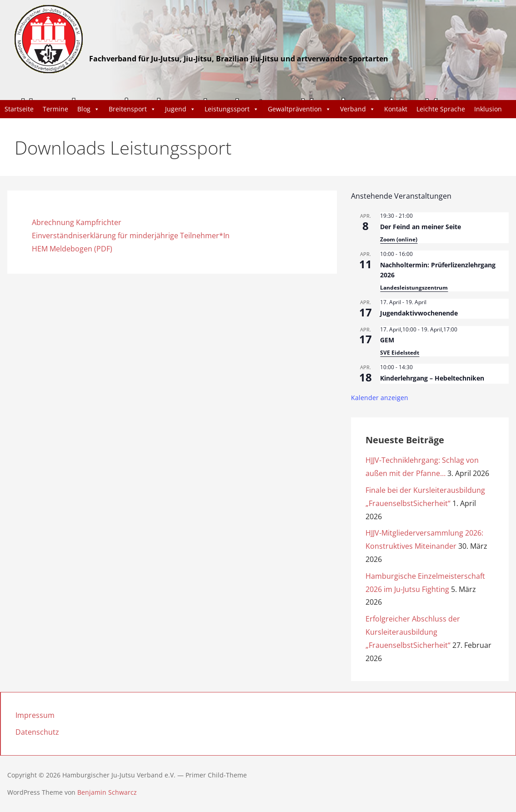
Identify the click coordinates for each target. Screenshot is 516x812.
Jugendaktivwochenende (419, 313)
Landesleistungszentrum (414, 288)
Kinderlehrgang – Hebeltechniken (432, 378)
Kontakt (396, 109)
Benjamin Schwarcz (107, 792)
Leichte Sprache (441, 109)
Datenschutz (37, 732)
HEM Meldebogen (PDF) (72, 249)
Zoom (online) (399, 239)
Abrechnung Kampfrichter (77, 222)
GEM (387, 340)
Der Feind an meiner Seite (421, 227)
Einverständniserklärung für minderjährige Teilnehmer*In (131, 236)
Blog (88, 109)
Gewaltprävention (299, 109)
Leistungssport (232, 109)
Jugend (180, 109)
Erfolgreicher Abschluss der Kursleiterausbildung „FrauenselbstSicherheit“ (413, 632)
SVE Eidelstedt (400, 353)
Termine (55, 109)
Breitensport (132, 109)
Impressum (35, 715)
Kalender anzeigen (380, 398)
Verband (358, 109)
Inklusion (488, 109)
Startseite (19, 109)
